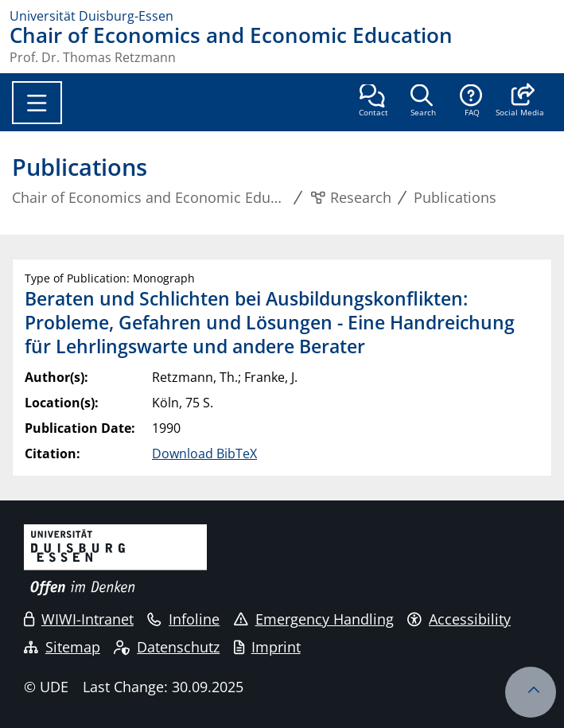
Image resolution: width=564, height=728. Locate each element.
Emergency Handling (314, 619)
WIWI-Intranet (79, 619)
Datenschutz (167, 647)
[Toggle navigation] (37, 103)
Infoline (183, 619)
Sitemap (62, 647)
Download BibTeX (204, 454)
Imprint (267, 647)
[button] (520, 102)
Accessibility (459, 619)
